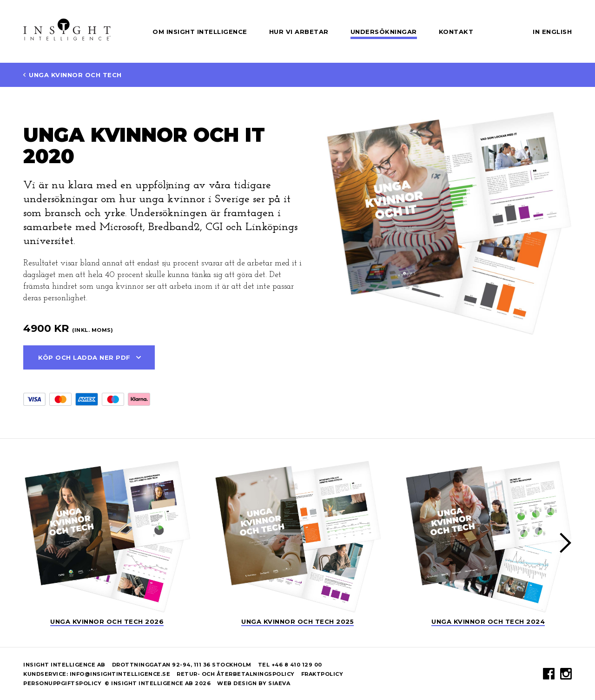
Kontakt (456, 32)
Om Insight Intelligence (200, 32)
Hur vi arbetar (299, 32)
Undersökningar (384, 32)
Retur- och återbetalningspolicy (239, 674)
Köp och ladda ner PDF (84, 357)
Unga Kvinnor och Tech (75, 75)
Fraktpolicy (322, 674)
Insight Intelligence (67, 30)
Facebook (549, 674)
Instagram (566, 674)
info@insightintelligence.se (120, 674)
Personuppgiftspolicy (62, 683)
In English (552, 32)
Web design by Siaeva (254, 683)
